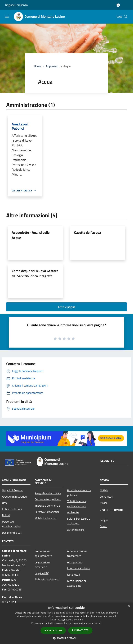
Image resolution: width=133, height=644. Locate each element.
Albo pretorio (75, 562)
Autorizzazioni (76, 530)
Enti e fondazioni (12, 509)
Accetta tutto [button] (53, 630)
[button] (66, 638)
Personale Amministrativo (11, 524)
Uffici (5, 503)
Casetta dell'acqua (88, 232)
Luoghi (104, 520)
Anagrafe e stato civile (48, 493)
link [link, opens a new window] (100, 623)
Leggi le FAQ (42, 573)
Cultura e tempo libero (48, 499)
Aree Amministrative (14, 497)
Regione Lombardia (16, 5)
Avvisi (103, 503)
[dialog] (66, 623)
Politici (6, 515)
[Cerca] (126, 17)
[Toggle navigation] (7, 16)
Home (37, 66)
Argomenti (52, 66)
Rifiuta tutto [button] (80, 630)
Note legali (74, 575)
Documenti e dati (12, 533)
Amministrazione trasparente (77, 553)
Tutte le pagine (66, 307)
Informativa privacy (79, 568)
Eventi (104, 526)
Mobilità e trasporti (46, 518)
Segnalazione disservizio (42, 564)
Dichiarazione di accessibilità (77, 583)
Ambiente (73, 512)
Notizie (104, 490)
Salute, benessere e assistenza (79, 521)
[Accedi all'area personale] (118, 5)
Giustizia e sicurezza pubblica (79, 493)
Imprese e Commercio (47, 506)
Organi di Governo (13, 490)
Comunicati (106, 497)
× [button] (129, 606)
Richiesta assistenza (47, 579)
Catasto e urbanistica (47, 512)
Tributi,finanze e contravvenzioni (77, 504)
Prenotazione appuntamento (43, 553)
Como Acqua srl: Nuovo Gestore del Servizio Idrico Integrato (35, 273)
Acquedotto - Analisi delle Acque (31, 235)
